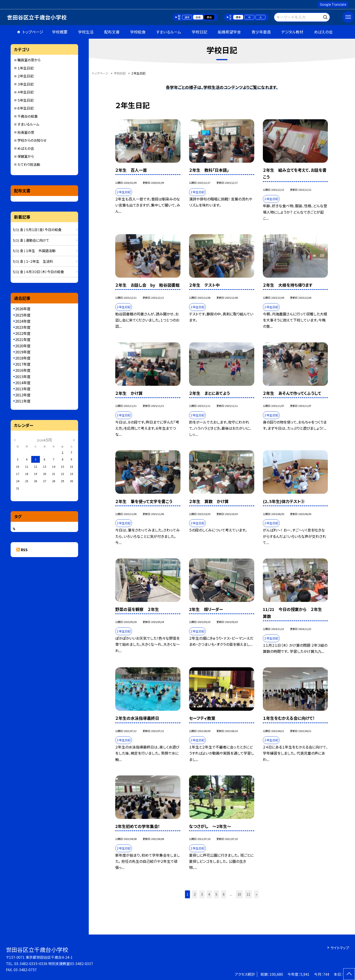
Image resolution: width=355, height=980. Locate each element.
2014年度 (23, 383)
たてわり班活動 (29, 164)
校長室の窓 (26, 132)
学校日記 (199, 32)
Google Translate (333, 4)
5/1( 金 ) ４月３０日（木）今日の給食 (38, 272)
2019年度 (23, 352)
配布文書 (112, 32)
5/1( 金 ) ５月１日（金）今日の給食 (37, 230)
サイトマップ (340, 948)
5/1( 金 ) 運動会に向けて (31, 240)
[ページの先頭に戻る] (349, 974)
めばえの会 (323, 32)
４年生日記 (25, 92)
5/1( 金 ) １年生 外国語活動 (34, 251)
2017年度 (23, 364)
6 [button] (224, 894)
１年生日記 (25, 68)
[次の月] (74, 440)
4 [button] (209, 894)
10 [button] (239, 894)
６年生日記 (25, 108)
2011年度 (23, 401)
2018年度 (23, 358)
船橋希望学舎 (229, 32)
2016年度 (23, 370)
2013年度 (23, 389)
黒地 (209, 17)
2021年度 (23, 339)
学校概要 (60, 32)
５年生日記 (25, 100)
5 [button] (216, 894)
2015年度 (23, 377)
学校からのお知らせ (32, 140)
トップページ (33, 32)
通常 (187, 17)
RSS (24, 550)
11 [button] (248, 894)
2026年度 (23, 309)
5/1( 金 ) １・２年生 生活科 (33, 261)
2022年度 (23, 333)
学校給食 (138, 32)
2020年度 (23, 346)
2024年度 (23, 321)
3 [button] (202, 894)
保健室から (26, 156)
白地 (198, 17)
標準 (238, 17)
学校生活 (86, 32)
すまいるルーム (169, 32)
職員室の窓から (29, 60)
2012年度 (23, 395)
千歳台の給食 (28, 116)
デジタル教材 (292, 32)
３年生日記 (25, 84)
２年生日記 (25, 76)
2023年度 (23, 327)
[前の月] (15, 440)
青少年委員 (261, 32)
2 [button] (195, 894)
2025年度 (23, 315)
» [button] (256, 894)
